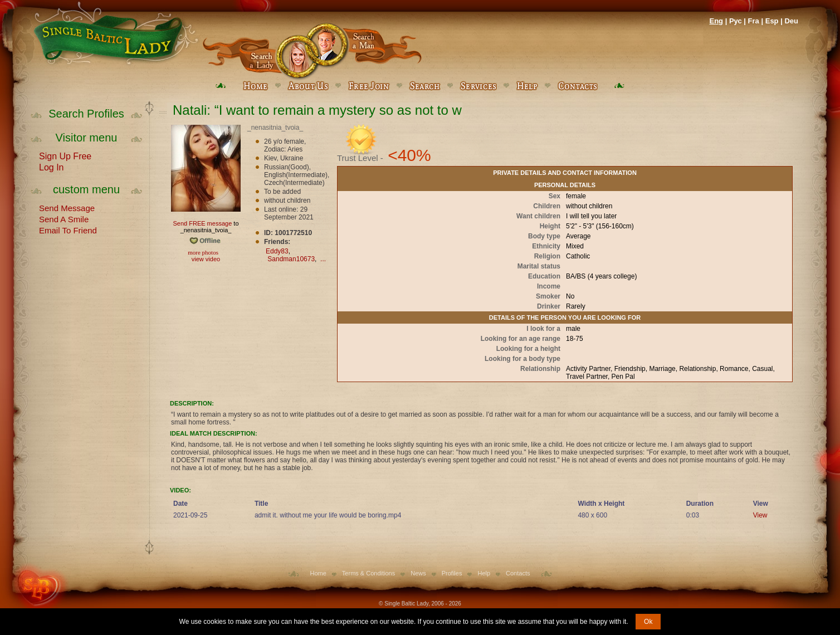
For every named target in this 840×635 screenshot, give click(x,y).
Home (318, 573)
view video (206, 259)
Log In (51, 167)
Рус (736, 21)
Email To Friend (68, 229)
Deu (791, 21)
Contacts (518, 573)
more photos (202, 252)
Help (484, 573)
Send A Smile (64, 218)
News (418, 573)
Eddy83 (277, 251)
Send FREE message (202, 223)
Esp (772, 21)
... (323, 259)
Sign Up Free (65, 155)
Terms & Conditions (368, 573)
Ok (648, 622)
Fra (754, 21)
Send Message (67, 207)
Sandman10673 (291, 259)
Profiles (452, 573)
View (760, 515)
